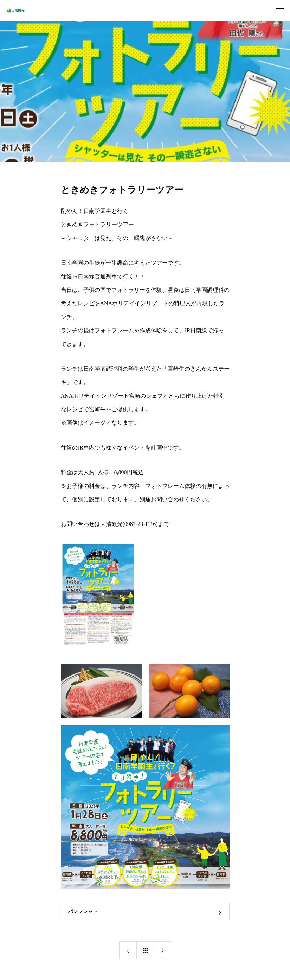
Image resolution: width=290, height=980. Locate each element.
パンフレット (83, 912)
